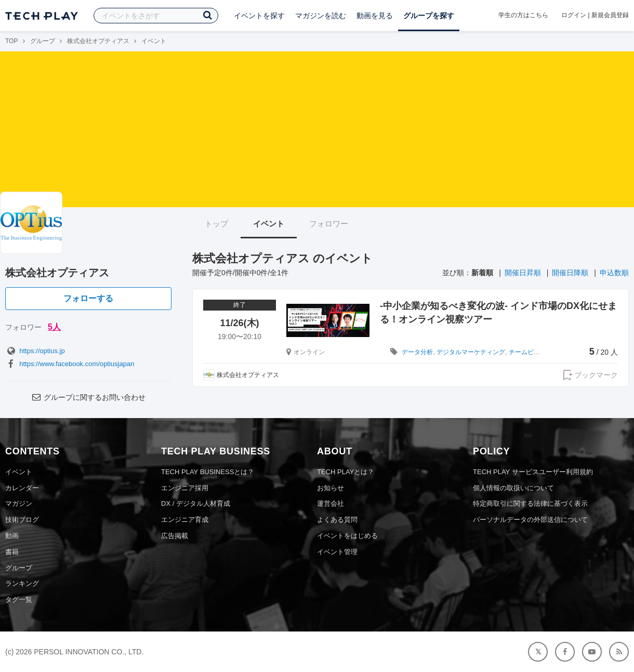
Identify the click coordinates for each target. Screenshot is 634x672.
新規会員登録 (610, 15)
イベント (269, 224)
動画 (12, 536)
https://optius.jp (35, 351)
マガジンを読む (321, 16)
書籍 (12, 552)
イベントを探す (259, 16)
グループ (43, 41)
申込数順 (614, 273)
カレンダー (22, 488)
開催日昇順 (523, 273)
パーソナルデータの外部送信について (530, 520)
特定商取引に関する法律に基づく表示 (530, 503)
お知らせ (331, 488)
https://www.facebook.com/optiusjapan (70, 364)
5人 (54, 327)
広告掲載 (175, 536)
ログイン (574, 15)
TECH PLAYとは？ (346, 472)
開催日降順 (570, 273)
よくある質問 (337, 520)
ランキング (22, 583)
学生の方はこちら (523, 15)
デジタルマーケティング (471, 352)
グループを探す (429, 16)
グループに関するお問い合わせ (88, 397)
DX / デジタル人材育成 (196, 503)
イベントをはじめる (347, 536)
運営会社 (331, 503)
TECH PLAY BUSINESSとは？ (208, 472)
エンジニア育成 (185, 520)
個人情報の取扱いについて (513, 488)
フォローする (88, 298)
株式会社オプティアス (98, 41)
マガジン (19, 503)
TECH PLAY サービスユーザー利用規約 (533, 472)
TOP (11, 41)
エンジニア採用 (185, 488)
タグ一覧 (19, 600)
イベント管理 (337, 552)
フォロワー (329, 224)
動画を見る (375, 16)
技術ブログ (22, 520)
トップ (216, 224)
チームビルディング (537, 352)
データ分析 (417, 352)
